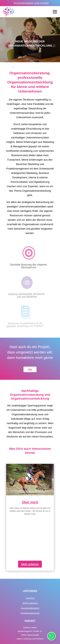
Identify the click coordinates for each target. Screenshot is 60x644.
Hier (30, 369)
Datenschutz (30, 620)
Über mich (30, 502)
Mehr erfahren (30, 531)
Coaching (30, 565)
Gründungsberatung (30, 575)
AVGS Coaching (30, 570)
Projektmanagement (30, 580)
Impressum (30, 625)
